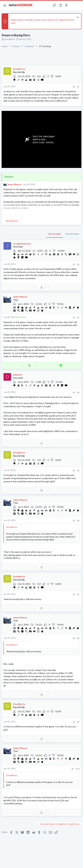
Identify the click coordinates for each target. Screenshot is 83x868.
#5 (78, 471)
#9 (78, 722)
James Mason (14, 184)
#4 (78, 392)
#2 (78, 264)
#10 (78, 769)
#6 (78, 521)
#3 (78, 317)
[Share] (74, 87)
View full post (12, 221)
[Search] (79, 5)
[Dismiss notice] (77, 18)
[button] (5, 5)
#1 (78, 87)
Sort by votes (72, 234)
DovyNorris (10, 39)
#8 (78, 638)
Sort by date (55, 234)
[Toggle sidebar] (73, 5)
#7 (78, 594)
